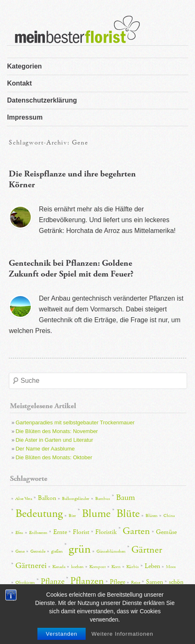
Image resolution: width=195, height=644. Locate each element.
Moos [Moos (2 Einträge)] (171, 567)
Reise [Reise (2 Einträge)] (136, 583)
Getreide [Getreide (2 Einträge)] (38, 551)
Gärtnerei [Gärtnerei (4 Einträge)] (31, 566)
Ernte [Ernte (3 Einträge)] (60, 532)
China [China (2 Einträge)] (169, 516)
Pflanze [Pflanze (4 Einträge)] (53, 581)
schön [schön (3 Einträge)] (176, 582)
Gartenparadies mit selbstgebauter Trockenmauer (75, 422)
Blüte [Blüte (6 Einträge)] (128, 514)
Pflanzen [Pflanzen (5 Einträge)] (87, 581)
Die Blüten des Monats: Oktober (54, 457)
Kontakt (20, 83)
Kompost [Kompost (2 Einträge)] (97, 567)
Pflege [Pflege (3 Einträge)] (117, 582)
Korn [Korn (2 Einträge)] (116, 567)
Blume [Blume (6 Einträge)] (96, 514)
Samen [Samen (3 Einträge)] (154, 582)
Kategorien (25, 66)
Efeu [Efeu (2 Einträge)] (19, 533)
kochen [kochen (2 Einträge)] (77, 567)
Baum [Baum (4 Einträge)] (126, 497)
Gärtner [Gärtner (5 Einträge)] (147, 550)
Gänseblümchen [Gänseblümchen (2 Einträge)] (111, 551)
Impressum (25, 117)
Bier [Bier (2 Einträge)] (72, 516)
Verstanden (62, 634)
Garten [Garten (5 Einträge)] (136, 531)
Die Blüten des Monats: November (57, 431)
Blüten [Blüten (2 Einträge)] (152, 516)
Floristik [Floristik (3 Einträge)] (106, 532)
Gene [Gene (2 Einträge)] (20, 551)
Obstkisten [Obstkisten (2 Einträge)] (25, 583)
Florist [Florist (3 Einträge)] (81, 532)
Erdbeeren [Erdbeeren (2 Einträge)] (38, 533)
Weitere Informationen (122, 634)
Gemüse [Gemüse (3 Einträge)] (166, 532)
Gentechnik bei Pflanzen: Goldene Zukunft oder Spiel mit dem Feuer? (71, 269)
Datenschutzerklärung (42, 100)
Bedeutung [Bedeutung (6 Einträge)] (39, 514)
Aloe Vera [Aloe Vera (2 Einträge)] (24, 499)
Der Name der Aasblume (45, 449)
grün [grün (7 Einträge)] (80, 549)
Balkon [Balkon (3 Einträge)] (47, 498)
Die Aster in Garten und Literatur (54, 440)
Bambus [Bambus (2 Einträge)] (103, 499)
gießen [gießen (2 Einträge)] (57, 551)
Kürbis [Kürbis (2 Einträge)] (133, 567)
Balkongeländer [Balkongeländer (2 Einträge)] (76, 499)
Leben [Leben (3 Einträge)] (152, 566)
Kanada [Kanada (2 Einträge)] (59, 567)
